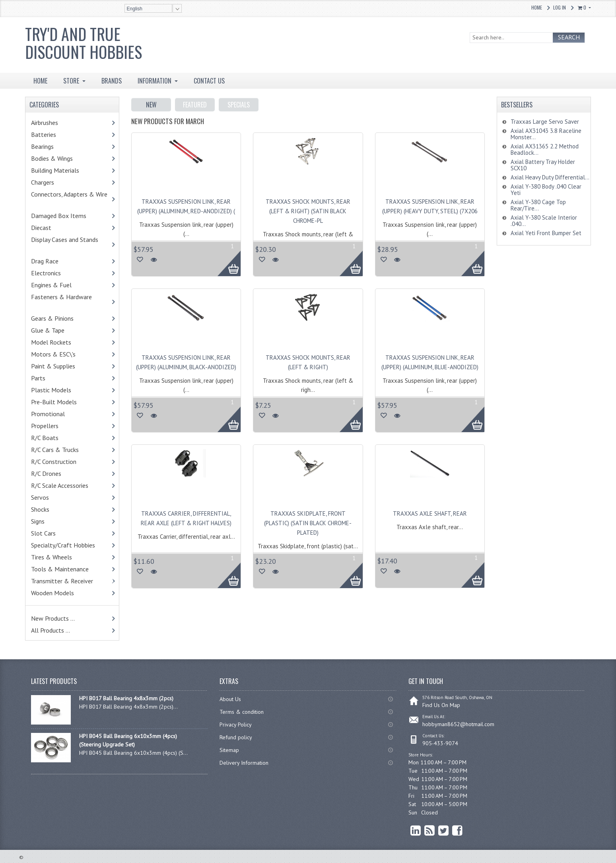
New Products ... (53, 618)
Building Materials (64, 170)
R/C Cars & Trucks (67, 450)
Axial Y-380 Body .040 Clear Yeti (546, 190)
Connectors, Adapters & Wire (73, 199)
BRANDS (112, 81)
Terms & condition (242, 712)
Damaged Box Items (67, 216)
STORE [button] (72, 81)
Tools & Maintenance (72, 569)
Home (537, 7)
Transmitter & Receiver (72, 581)
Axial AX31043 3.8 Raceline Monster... (546, 134)
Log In (560, 7)
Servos (52, 497)
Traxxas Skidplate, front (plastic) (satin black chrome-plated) (308, 523)
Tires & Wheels (64, 557)
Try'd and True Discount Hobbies (84, 43)
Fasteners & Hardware (65, 302)
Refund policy (236, 737)
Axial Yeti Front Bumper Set (546, 233)
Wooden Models (63, 593)
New (151, 105)
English (135, 9)
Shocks (52, 509)
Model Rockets (51, 342)
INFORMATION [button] (155, 81)
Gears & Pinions (64, 318)
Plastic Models (63, 390)
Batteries (54, 134)
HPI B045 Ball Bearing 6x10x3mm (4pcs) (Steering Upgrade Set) (128, 740)
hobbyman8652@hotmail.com (458, 724)
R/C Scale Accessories (72, 485)
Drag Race (57, 261)
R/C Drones (55, 473)
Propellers (45, 426)
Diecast (51, 228)
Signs (38, 521)
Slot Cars (43, 533)
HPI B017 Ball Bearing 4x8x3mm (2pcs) (126, 698)
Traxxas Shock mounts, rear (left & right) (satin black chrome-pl (308, 211)
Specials (239, 105)
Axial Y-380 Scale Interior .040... (544, 221)
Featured (195, 105)
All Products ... (51, 630)
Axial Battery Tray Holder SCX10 (543, 165)
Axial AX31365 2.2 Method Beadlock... (545, 149)
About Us (230, 699)
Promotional (58, 414)
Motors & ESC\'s (65, 354)
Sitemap (229, 750)
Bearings (54, 146)
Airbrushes (53, 123)
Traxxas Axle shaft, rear (430, 513)
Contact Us (209, 81)
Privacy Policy (236, 725)
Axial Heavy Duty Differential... (550, 177)
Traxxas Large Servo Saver (545, 122)
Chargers (53, 182)
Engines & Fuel (63, 285)
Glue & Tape (58, 330)
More (225, 259)
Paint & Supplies (65, 366)
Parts (52, 378)
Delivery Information (244, 763)
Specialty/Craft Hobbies (63, 545)
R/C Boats (55, 438)
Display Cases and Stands (68, 244)
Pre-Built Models (54, 402)
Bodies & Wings (64, 158)
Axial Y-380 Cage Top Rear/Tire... (538, 205)
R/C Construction (54, 462)
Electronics (56, 273)
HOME (40, 81)
